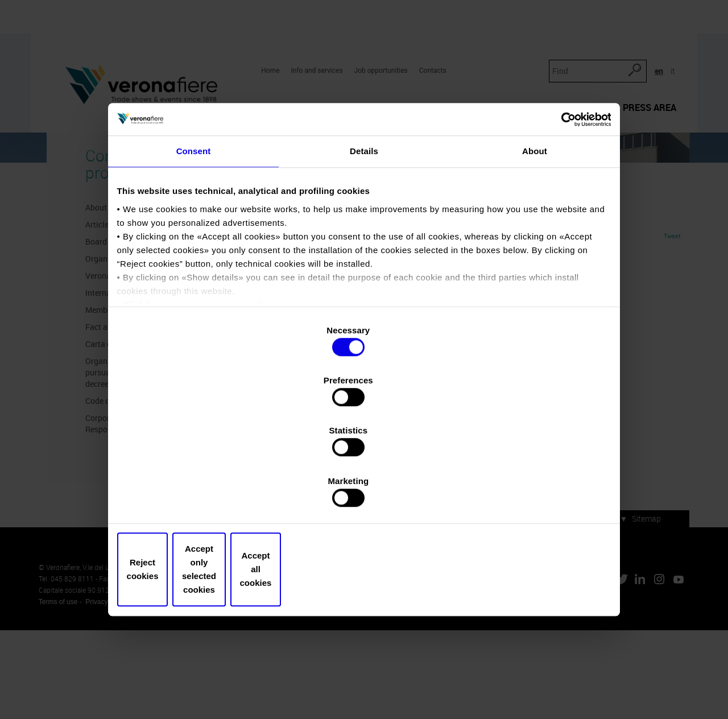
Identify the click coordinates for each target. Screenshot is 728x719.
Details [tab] (364, 255)
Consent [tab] (194, 255)
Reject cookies (200, 494)
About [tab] (535, 255)
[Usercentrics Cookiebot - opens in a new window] (558, 217)
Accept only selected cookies (364, 494)
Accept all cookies (528, 494)
